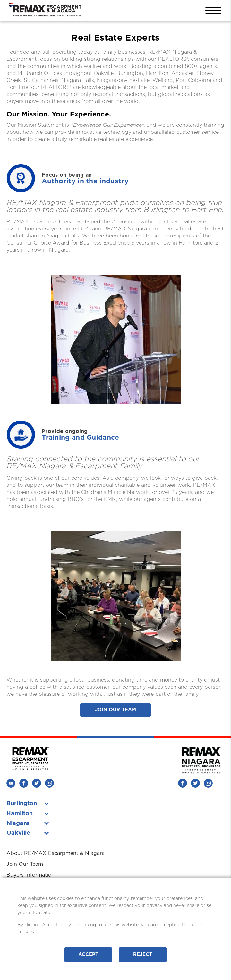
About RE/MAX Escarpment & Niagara (56, 853)
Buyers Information (30, 875)
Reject (143, 955)
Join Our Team (116, 710)
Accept (88, 955)
